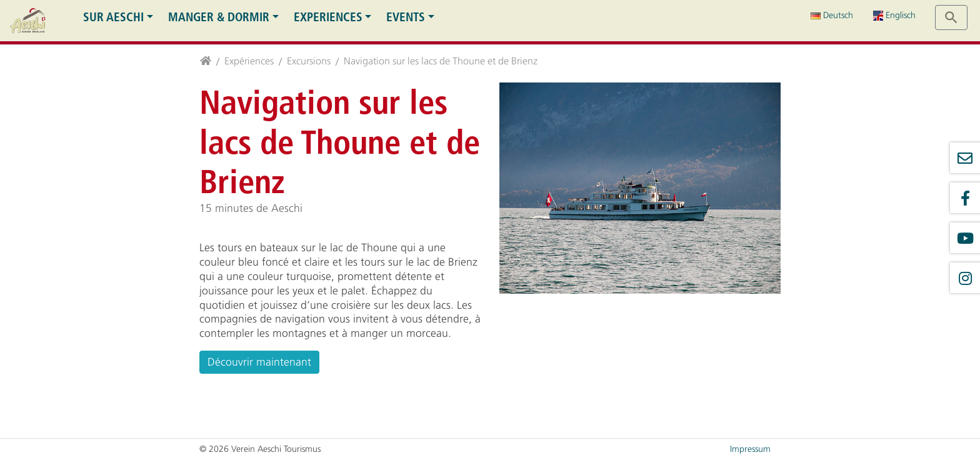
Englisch (894, 15)
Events (406, 17)
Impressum (750, 449)
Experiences (328, 17)
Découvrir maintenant (259, 362)
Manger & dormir (219, 17)
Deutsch (832, 15)
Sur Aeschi (113, 17)
